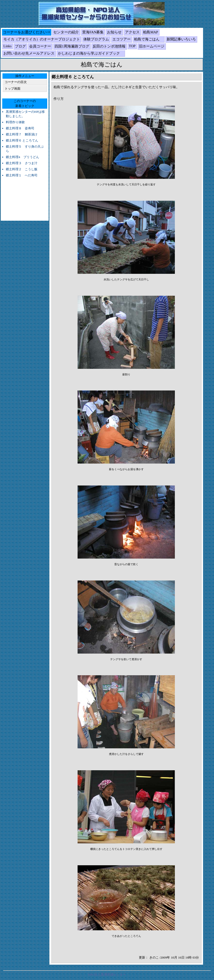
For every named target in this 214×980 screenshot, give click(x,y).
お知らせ (114, 32)
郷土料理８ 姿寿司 (20, 128)
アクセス (132, 32)
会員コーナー (40, 46)
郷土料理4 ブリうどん (22, 157)
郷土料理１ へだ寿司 (22, 175)
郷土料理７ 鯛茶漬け (22, 134)
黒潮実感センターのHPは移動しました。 (25, 114)
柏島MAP (151, 32)
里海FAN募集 (93, 32)
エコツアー (121, 39)
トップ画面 (13, 89)
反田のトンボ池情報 (109, 46)
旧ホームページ (152, 46)
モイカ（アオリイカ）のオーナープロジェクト (42, 39)
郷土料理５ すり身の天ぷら (25, 149)
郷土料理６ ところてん (22, 140)
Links (7, 46)
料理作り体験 (15, 122)
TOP (132, 46)
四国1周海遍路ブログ (72, 46)
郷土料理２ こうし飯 (22, 169)
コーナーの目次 (16, 82)
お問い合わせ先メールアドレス (29, 53)
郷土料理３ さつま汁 (22, 163)
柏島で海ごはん (149, 39)
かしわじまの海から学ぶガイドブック (91, 53)
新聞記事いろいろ (181, 39)
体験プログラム (96, 39)
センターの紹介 (66, 32)
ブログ (20, 46)
